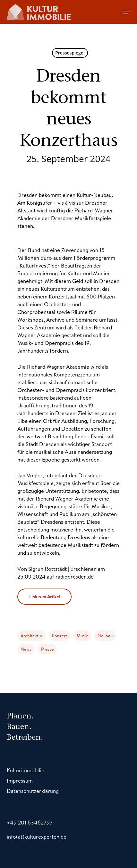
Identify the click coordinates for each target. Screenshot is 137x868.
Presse (47, 649)
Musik (82, 636)
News (26, 649)
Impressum (20, 780)
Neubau (105, 636)
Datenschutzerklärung (33, 791)
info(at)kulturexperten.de (37, 837)
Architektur (31, 636)
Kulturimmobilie (26, 770)
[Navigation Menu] (127, 12)
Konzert (60, 636)
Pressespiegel (70, 53)
